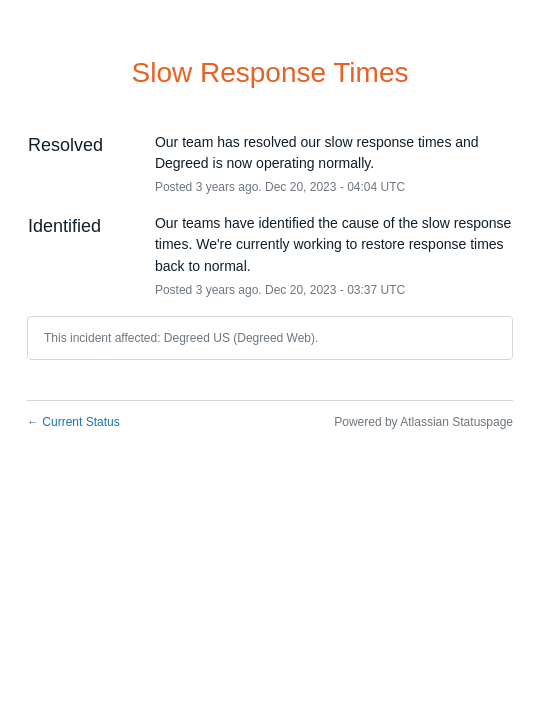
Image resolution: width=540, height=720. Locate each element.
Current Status (73, 422)
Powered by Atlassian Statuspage (423, 422)
